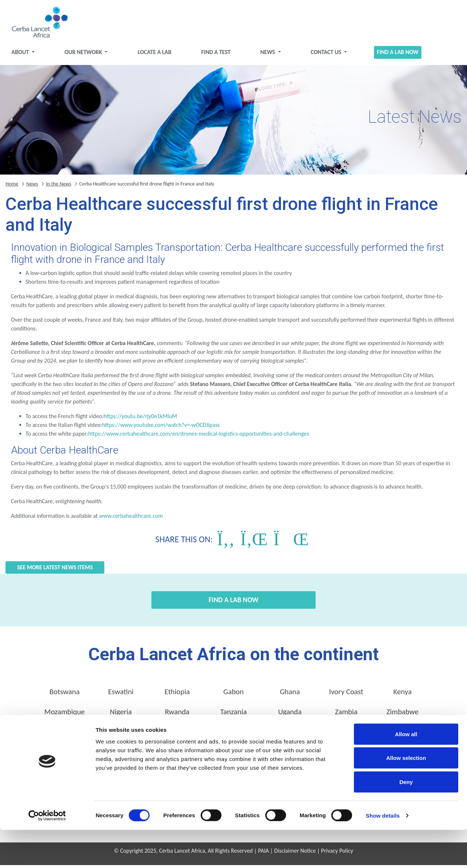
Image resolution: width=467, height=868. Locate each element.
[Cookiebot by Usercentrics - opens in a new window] (47, 854)
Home (12, 186)
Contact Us (324, 55)
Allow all (406, 772)
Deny (406, 820)
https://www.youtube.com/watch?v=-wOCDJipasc (161, 428)
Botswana (64, 695)
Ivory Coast (346, 695)
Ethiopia (177, 695)
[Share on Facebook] (226, 542)
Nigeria (121, 715)
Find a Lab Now (394, 55)
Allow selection (406, 796)
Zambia (346, 715)
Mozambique (64, 715)
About (26, 55)
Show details (383, 854)
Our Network (88, 55)
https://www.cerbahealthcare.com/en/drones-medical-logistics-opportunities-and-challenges (199, 437)
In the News (59, 186)
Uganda (290, 715)
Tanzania (234, 715)
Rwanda (177, 715)
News (267, 55)
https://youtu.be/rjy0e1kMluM (140, 419)
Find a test (217, 55)
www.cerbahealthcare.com (131, 519)
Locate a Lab (157, 55)
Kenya (402, 695)
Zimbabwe (402, 715)
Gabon (233, 695)
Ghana (290, 695)
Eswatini (121, 695)
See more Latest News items (55, 570)
